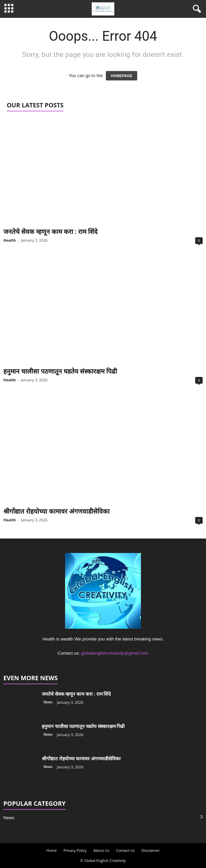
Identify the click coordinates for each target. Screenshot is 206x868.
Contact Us (125, 850)
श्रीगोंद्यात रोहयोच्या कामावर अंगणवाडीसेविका (56, 511)
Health (10, 240)
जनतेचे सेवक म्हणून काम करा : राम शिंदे (50, 232)
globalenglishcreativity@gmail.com (115, 653)
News (48, 702)
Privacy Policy (75, 850)
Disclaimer (151, 850)
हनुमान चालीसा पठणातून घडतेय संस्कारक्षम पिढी (60, 371)
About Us (101, 850)
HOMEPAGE (122, 76)
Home (51, 850)
